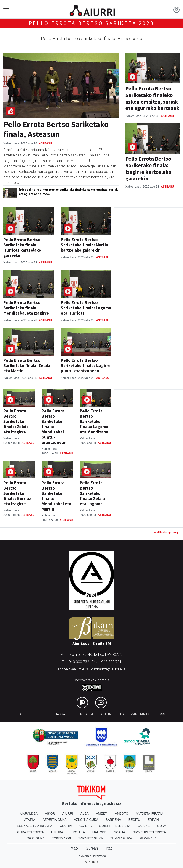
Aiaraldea (29, 813)
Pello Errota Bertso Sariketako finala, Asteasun (56, 129)
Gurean (92, 848)
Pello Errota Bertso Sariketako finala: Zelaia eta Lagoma (92, 493)
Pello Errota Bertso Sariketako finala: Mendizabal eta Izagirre (26, 308)
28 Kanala (148, 838)
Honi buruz (27, 714)
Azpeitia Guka (55, 820)
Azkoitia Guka (86, 820)
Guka (162, 826)
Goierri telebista (115, 826)
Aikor (50, 813)
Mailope (99, 832)
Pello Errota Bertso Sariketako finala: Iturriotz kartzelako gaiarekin (22, 247)
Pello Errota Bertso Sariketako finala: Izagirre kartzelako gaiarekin (148, 168)
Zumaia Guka (121, 838)
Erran (153, 820)
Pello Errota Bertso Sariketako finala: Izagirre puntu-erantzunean (86, 365)
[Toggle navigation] (6, 10)
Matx (74, 848)
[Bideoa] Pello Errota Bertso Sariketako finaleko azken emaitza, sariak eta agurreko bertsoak (68, 192)
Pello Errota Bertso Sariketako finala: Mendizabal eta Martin (56, 496)
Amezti (102, 813)
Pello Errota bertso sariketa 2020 (91, 23)
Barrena (113, 820)
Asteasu (45, 143)
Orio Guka (36, 838)
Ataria (30, 820)
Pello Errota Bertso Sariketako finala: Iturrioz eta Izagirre (17, 493)
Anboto (122, 813)
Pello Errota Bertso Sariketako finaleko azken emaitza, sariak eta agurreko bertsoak (152, 98)
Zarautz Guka (91, 838)
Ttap (109, 848)
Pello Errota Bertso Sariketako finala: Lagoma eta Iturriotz (86, 308)
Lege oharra (54, 714)
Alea (85, 813)
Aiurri (68, 813)
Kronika (78, 832)
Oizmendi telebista (149, 832)
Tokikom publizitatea (91, 856)
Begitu (134, 820)
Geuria (66, 826)
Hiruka (57, 832)
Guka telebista (30, 832)
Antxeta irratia (150, 813)
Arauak (107, 714)
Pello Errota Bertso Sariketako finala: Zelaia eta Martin (27, 365)
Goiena (85, 826)
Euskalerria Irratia (35, 826)
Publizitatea (83, 714)
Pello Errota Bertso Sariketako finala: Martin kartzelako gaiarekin (85, 245)
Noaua (119, 832)
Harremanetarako (136, 714)
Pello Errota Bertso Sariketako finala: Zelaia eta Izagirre (16, 421)
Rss (162, 714)
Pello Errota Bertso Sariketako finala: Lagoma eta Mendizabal (95, 421)
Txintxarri (61, 838)
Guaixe (144, 826)
